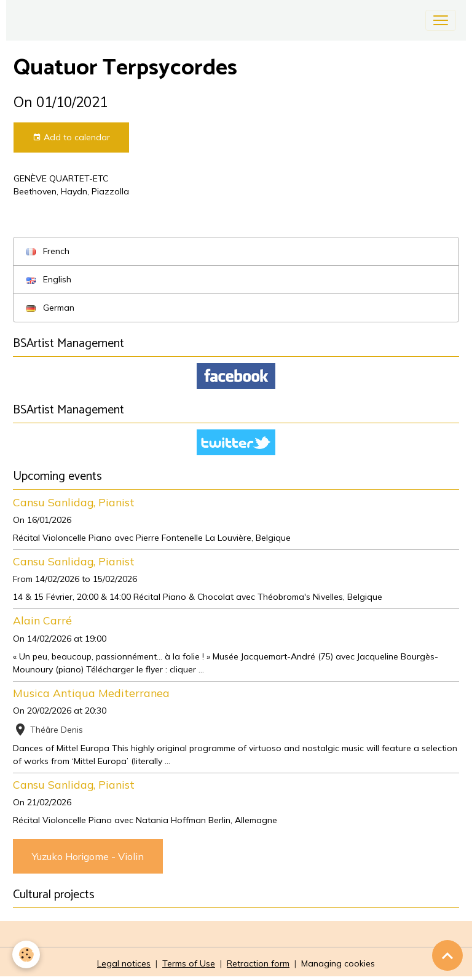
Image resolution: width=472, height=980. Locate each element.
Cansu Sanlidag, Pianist (74, 502)
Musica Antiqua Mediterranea (91, 693)
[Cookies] (26, 954)
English (49, 279)
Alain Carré (42, 620)
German (50, 308)
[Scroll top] (447, 955)
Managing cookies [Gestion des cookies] (338, 963)
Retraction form (258, 963)
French (48, 251)
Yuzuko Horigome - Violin (88, 856)
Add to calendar (71, 137)
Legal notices (124, 963)
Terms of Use (189, 963)
